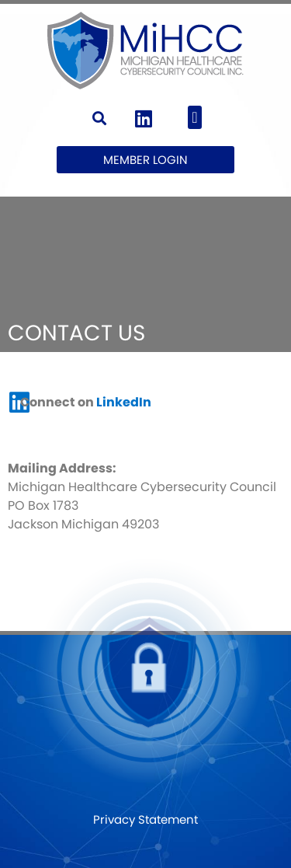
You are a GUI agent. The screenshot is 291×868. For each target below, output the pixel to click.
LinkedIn (124, 402)
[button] (100, 118)
